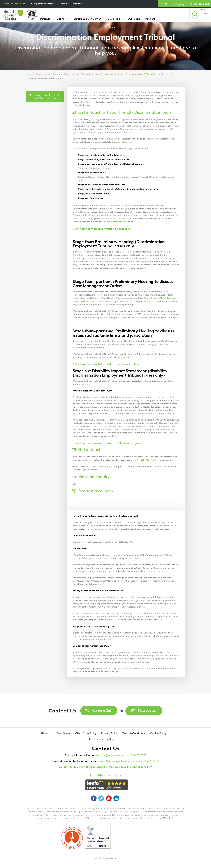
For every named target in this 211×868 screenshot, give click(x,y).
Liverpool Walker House (43, 4)
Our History (64, 733)
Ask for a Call (102, 710)
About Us (46, 733)
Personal (45, 19)
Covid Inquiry (115, 19)
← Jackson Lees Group (14, 4)
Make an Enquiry (175, 4)
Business (62, 19)
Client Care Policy (86, 733)
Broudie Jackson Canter (87, 19)
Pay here (150, 19)
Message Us (147, 710)
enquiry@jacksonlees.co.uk (112, 755)
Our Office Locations (106, 775)
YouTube (109, 798)
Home (29, 74)
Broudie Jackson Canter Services (80, 74)
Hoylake (78, 4)
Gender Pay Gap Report (103, 739)
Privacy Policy (109, 733)
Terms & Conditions (134, 733)
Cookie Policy (158, 733)
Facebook (94, 798)
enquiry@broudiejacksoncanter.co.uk (119, 761)
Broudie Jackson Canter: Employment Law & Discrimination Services (135, 74)
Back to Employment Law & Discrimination (46, 97)
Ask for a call (202, 4)
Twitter (101, 798)
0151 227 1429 (152, 761)
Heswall (64, 4)
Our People (134, 19)
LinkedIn (116, 798)
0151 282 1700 (139, 755)
